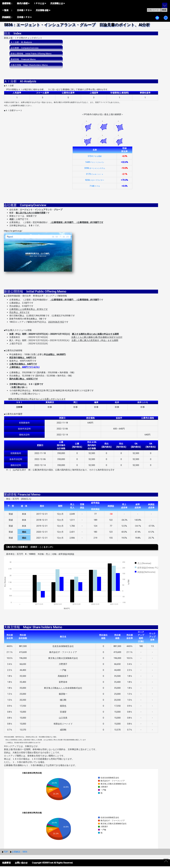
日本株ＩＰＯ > (24, 10)
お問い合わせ (21, 864)
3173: (95, 176)
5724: (95, 158)
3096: (95, 170)
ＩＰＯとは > (40, 3)
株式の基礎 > (23, 3)
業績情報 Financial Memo (23, 59)
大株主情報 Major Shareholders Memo (29, 65)
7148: (95, 188)
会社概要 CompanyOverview (25, 48)
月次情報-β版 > (43, 10)
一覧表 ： (7, 10)
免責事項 (6, 864)
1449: (95, 164)
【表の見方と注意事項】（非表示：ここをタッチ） (30, 549)
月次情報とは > (57, 3)
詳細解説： (7, 17)
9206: (95, 182)
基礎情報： (7, 3)
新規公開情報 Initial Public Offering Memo (31, 54)
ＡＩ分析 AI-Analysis (21, 42)
